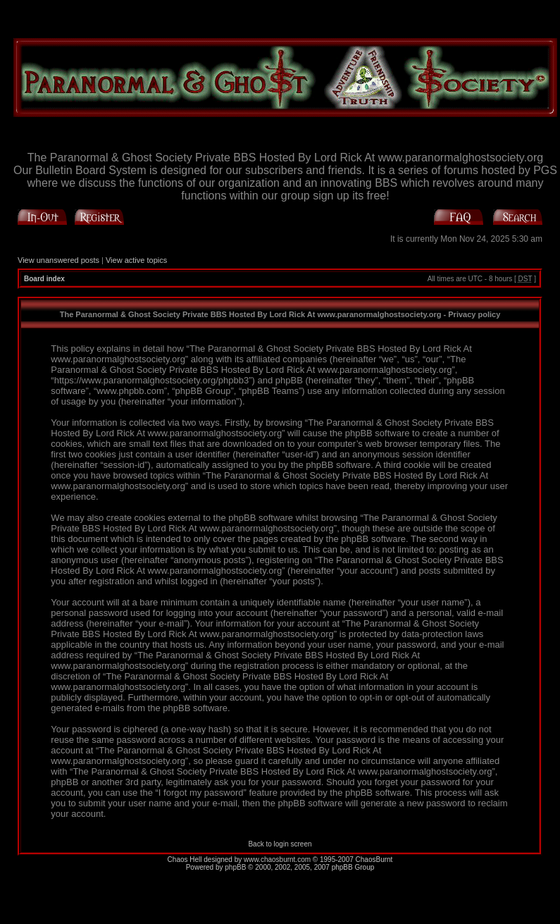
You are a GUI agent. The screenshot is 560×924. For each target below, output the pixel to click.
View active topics (136, 260)
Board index (44, 279)
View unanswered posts (58, 260)
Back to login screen (280, 844)
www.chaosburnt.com (277, 860)
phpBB (235, 867)
